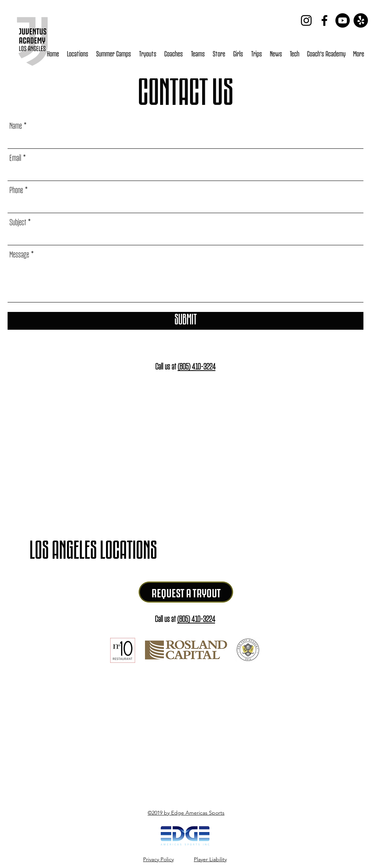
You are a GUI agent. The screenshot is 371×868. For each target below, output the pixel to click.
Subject (18, 221)
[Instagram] (306, 20)
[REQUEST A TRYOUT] (186, 592)
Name (16, 125)
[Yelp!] (361, 20)
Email (15, 157)
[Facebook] (324, 20)
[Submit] (185, 321)
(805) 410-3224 (196, 365)
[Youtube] (343, 20)
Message (19, 253)
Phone (16, 189)
